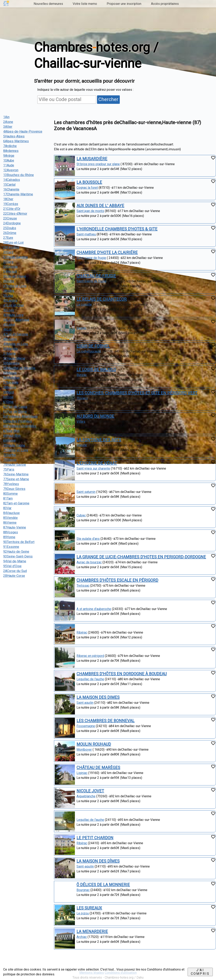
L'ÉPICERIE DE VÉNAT (97, 463)
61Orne (8, 402)
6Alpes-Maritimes (16, 141)
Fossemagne (86, 726)
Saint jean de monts (90, 211)
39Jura (8, 296)
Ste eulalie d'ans (88, 539)
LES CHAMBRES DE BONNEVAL (105, 721)
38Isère (9, 291)
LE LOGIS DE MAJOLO (96, 370)
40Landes (10, 300)
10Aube (9, 160)
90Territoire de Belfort (19, 542)
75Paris (9, 469)
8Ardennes (11, 151)
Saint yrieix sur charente (93, 468)
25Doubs (10, 228)
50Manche (11, 349)
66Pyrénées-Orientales (20, 426)
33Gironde (10, 267)
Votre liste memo (85, 4)
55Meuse (10, 373)
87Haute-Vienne (15, 527)
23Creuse (10, 218)
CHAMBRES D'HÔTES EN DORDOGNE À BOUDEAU (122, 674)
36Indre (9, 281)
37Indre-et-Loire (15, 286)
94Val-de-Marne (15, 561)
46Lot (7, 329)
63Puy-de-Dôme (15, 412)
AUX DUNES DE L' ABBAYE (100, 206)
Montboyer (84, 750)
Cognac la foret (87, 188)
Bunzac (82, 375)
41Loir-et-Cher (14, 305)
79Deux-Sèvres (14, 489)
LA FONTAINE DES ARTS (99, 440)
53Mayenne (11, 363)
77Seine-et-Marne (16, 479)
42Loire (9, 310)
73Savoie (10, 460)
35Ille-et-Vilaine (15, 276)
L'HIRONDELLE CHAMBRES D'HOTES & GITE (117, 229)
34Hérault (10, 272)
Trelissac (83, 586)
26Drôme (10, 233)
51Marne (9, 354)
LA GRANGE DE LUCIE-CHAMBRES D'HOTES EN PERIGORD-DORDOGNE (141, 557)
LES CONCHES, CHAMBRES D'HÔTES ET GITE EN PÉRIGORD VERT (137, 393)
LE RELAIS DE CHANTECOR (102, 299)
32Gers (8, 262)
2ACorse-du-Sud (15, 571)
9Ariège (9, 156)
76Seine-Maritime (16, 474)
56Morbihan (12, 378)
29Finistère (11, 247)
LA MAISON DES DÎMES (98, 861)
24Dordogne (12, 223)
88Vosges (11, 532)
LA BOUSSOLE (89, 182)
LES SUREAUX (89, 908)
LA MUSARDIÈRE (92, 159)
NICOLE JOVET (90, 791)
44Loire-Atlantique (16, 320)
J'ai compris (200, 972)
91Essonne (11, 547)
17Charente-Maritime (18, 194)
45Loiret (9, 325)
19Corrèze (11, 204)
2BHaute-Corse (14, 576)
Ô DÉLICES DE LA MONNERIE (103, 885)
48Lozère (10, 339)
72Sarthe (10, 455)
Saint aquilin (85, 703)
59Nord (8, 392)
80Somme (10, 494)
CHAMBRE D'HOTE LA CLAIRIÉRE (107, 252)
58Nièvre (10, 387)
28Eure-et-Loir (13, 243)
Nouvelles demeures (48, 4)
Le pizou (83, 913)
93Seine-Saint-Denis (18, 556)
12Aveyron (11, 170)
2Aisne (8, 122)
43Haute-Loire (13, 315)
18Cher (8, 199)
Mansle (82, 445)
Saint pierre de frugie (91, 258)
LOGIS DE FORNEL (93, 346)
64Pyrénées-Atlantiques (20, 416)
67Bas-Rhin (11, 431)
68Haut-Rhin (12, 436)
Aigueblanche (86, 796)
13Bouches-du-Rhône (19, 175)
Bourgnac (83, 890)
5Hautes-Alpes (14, 136)
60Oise (8, 397)
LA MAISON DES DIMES (98, 697)
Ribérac (82, 632)
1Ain (6, 117)
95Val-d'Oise (12, 566)
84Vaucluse (11, 513)
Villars (81, 422)
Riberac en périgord (90, 656)
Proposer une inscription (124, 4)
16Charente (11, 189)
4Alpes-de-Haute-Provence (23, 131)
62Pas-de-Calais (15, 407)
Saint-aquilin (85, 866)
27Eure (8, 238)
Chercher (108, 99)
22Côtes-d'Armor (15, 214)
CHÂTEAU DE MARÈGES (98, 768)
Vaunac (82, 328)
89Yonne (9, 537)
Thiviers (82, 398)
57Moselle (11, 383)
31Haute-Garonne (16, 257)
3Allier (8, 127)
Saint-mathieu (86, 234)
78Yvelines (11, 484)
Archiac (82, 937)
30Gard (8, 252)
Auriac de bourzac (89, 562)
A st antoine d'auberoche (94, 609)
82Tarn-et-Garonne (16, 503)
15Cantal (9, 185)
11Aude (9, 165)
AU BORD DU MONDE (95, 416)
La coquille (84, 305)
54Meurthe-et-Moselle (19, 368)
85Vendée (10, 518)
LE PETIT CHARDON (95, 838)
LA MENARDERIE (92, 932)
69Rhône (9, 441)
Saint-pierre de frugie (91, 281)
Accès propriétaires (165, 4)
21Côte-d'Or (12, 209)
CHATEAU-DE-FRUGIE (96, 276)
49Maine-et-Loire (16, 344)
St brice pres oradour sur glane (98, 164)
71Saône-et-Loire (16, 450)
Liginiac (82, 773)
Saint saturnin (86, 492)
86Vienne (10, 523)
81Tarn (8, 498)
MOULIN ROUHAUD (94, 744)
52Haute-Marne (14, 358)
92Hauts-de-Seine (16, 552)
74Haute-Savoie (15, 465)
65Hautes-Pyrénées (18, 421)
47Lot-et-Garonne (16, 334)
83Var (7, 508)
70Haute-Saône (14, 445)
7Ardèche (10, 146)
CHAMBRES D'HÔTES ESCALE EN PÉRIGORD (117, 580)
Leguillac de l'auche (90, 679)
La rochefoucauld (89, 351)
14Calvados (12, 180)
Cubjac (81, 515)
